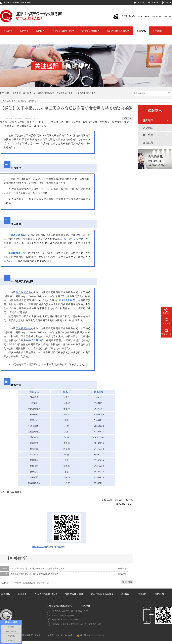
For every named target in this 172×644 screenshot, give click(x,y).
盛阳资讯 (141, 31)
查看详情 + (123, 569)
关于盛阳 (157, 31)
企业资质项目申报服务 (63, 31)
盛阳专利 (9, 118)
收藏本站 (141, 3)
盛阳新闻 (32, 101)
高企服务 (40, 31)
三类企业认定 (29, 583)
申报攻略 (148, 135)
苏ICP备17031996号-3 (65, 635)
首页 (14, 101)
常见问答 (148, 128)
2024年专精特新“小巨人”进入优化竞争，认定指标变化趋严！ (38, 569)
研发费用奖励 (43, 583)
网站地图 (169, 3)
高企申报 (24, 31)
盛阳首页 (8, 31)
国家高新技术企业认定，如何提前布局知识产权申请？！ (36, 574)
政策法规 (148, 143)
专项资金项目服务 (91, 31)
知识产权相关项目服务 (118, 31)
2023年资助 (16, 583)
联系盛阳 (155, 3)
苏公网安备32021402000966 (91, 635)
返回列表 (128, 118)
